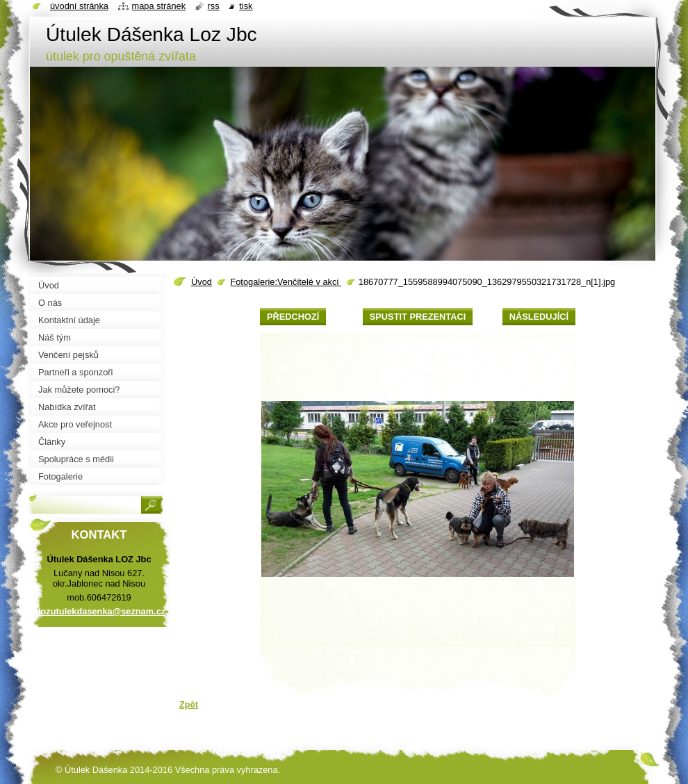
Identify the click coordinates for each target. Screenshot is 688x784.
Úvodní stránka (79, 6)
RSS (214, 6)
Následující (539, 317)
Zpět (189, 704)
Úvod (202, 282)
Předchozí (293, 317)
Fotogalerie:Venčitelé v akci (285, 282)
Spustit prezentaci (418, 317)
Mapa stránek (159, 6)
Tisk (246, 6)
